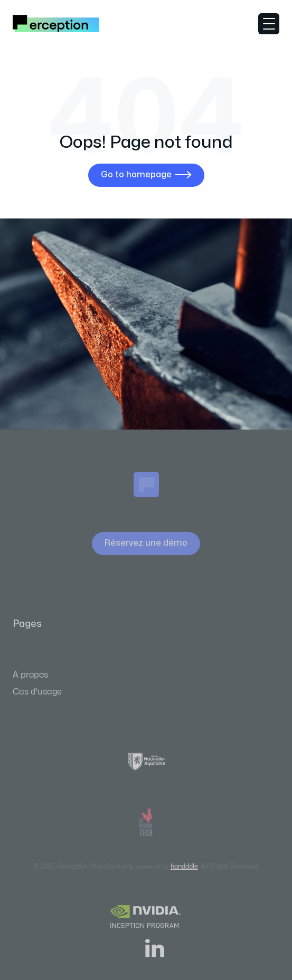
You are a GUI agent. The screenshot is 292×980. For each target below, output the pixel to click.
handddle (184, 867)
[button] (269, 24)
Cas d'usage (37, 692)
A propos (30, 675)
